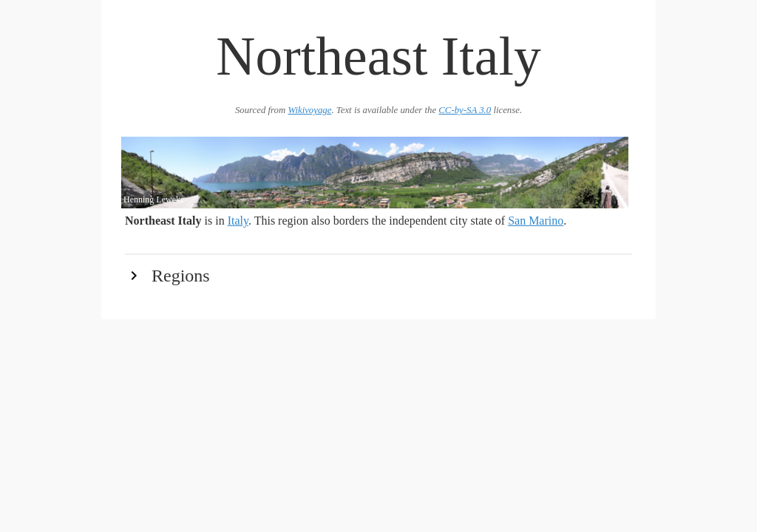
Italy (238, 221)
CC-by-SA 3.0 (465, 110)
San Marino (536, 221)
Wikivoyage (309, 110)
